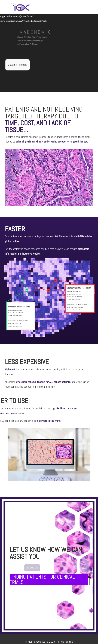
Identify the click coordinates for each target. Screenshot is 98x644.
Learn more (20, 65)
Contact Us (35, 567)
